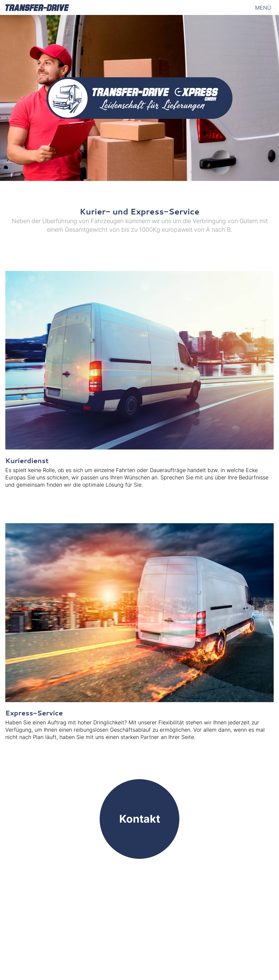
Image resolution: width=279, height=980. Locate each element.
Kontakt (140, 819)
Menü (263, 8)
